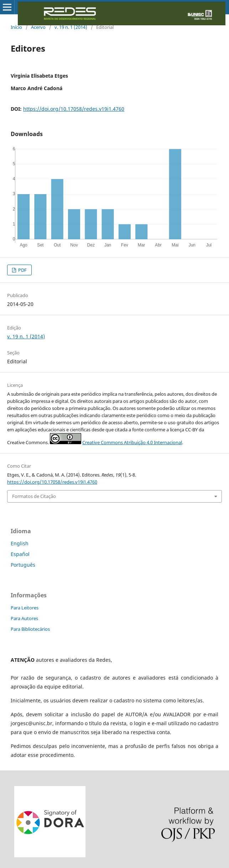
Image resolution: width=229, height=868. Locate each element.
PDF (22, 270)
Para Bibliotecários (30, 629)
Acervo (38, 27)
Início (16, 27)
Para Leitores (25, 608)
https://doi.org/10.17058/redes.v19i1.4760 (74, 109)
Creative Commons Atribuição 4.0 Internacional (132, 442)
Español (20, 554)
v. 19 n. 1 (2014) (71, 27)
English (20, 543)
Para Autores (24, 618)
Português (23, 565)
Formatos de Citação (34, 496)
